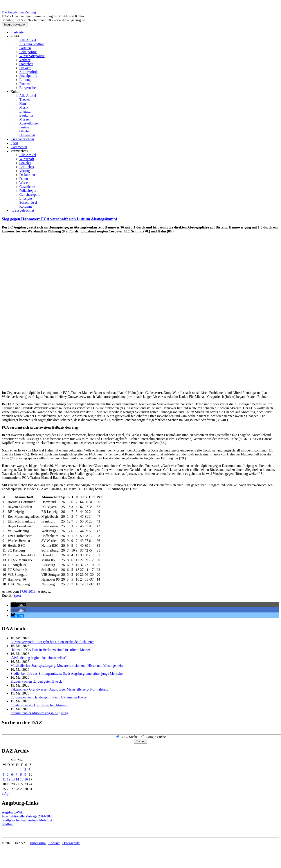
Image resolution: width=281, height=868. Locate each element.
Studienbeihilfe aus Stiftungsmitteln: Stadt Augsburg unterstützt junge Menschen (67, 673)
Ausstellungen (29, 123)
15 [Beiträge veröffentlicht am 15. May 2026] (22, 779)
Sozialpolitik (28, 76)
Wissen (24, 183)
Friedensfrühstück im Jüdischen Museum (40, 705)
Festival (25, 127)
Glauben (25, 131)
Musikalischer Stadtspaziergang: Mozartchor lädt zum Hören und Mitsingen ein (67, 666)
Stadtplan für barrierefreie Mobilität (27, 820)
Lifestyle (26, 198)
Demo (24, 179)
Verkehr (25, 60)
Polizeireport (28, 191)
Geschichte (27, 187)
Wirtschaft (27, 159)
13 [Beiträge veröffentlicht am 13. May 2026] (13, 779)
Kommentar (19, 147)
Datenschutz (71, 843)
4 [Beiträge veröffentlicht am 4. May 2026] (3, 774)
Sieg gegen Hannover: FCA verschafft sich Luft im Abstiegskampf (59, 219)
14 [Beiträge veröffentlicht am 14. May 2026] (17, 779)
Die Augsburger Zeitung (19, 12)
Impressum (38, 843)
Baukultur (26, 115)
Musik (24, 107)
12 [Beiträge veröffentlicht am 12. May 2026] (9, 779)
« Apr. (6, 794)
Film (23, 103)
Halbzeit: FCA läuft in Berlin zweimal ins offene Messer (50, 650)
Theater (25, 100)
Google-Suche (156, 737)
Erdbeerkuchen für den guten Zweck (36, 681)
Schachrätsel (28, 202)
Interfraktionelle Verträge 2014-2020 (28, 816)
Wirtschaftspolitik (32, 56)
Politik (15, 36)
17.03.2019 (28, 591)
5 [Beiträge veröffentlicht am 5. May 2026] (8, 774)
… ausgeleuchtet (22, 210)
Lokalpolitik (28, 52)
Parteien (25, 48)
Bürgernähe (27, 88)
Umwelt (25, 68)
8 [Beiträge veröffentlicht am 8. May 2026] (21, 774)
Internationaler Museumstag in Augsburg (39, 713)
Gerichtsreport (29, 195)
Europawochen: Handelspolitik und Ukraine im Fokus (49, 697)
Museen (25, 119)
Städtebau (26, 64)
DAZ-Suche (129, 737)
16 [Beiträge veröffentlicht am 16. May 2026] (26, 779)
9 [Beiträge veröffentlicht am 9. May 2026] (25, 774)
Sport (14, 143)
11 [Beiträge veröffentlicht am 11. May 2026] (4, 779)
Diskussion (27, 175)
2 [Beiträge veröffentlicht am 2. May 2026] (25, 770)
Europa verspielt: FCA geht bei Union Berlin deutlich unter (52, 642)
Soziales (25, 163)
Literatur (25, 111)
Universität (27, 135)
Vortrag (25, 171)
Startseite (17, 32)
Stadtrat (7, 824)
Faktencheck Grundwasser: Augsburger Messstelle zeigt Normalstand (59, 689)
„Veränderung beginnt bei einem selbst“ (39, 658)
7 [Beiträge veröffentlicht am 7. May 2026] (16, 774)
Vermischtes (19, 151)
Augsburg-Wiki (13, 812)
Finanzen (26, 84)
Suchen (140, 741)
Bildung (25, 80)
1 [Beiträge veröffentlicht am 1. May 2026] (21, 770)
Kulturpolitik (29, 72)
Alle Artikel (28, 40)
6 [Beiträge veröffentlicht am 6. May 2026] (12, 774)
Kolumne (26, 206)
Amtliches (27, 167)
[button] (18, 605)
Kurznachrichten (22, 139)
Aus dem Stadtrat (32, 44)
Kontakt (54, 843)
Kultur (15, 92)
